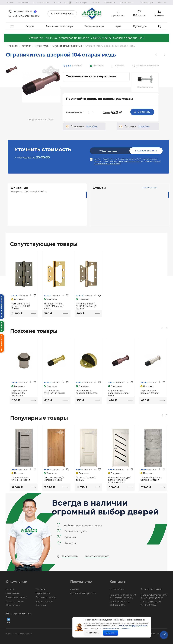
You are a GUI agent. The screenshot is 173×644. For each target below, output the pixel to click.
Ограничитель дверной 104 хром (150, 392)
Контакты (162, 3)
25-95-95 (43, 157)
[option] (11, 70)
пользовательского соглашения (116, 628)
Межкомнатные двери (60, 26)
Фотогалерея (82, 3)
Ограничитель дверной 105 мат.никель (19, 393)
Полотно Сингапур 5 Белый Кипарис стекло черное (119, 480)
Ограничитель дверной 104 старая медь (119, 393)
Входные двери (94, 26)
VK (9, 621)
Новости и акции (63, 3)
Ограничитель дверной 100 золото (87, 392)
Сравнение (118, 16)
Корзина (159, 15)
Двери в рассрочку (41, 3)
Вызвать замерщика (62, 14)
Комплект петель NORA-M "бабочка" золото (54, 306)
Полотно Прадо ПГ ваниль (86, 479)
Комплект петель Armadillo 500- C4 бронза (21, 306)
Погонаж (96, 3)
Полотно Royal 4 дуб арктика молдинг (151, 479)
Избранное (139, 15)
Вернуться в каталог (42, 120)
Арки (118, 26)
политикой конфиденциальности (128, 161)
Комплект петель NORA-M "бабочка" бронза (86, 306)
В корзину (142, 112)
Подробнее (92, 126)
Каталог (10, 3)
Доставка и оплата (128, 3)
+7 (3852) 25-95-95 (101, 38)
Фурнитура (140, 26)
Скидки (30, 26)
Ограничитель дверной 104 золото (55, 392)
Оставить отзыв (149, 188)
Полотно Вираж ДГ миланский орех (54, 479)
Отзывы (75, 589)
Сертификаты (110, 3)
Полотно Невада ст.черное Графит (21, 479)
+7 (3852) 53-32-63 (154, 598)
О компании (23, 3)
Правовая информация (83, 593)
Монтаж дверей (147, 3)
